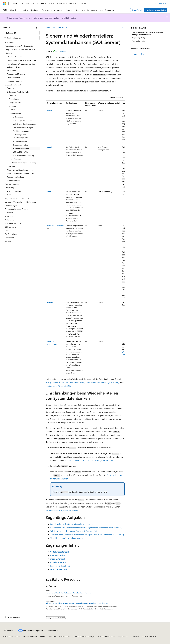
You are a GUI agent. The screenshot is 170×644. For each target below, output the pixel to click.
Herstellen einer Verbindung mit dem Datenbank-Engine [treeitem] (21, 65)
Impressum (123, 636)
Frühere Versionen (30, 636)
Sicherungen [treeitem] (18, 117)
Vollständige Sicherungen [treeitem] (23, 120)
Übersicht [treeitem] (11, 88)
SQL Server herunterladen (156, 10)
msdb (49, 192)
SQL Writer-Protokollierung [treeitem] (24, 156)
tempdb (50, 302)
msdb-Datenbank (58, 559)
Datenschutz (64, 636)
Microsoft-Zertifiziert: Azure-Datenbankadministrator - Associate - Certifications (77, 603)
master (49, 110)
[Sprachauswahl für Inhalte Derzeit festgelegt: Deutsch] (9, 630)
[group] (85, 238)
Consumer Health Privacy (83, 636)
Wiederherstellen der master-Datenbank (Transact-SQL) (89, 460)
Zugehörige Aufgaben (140, 38)
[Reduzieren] (36, 28)
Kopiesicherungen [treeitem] (20, 141)
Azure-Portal (137, 10)
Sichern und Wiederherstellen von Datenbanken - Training (68, 593)
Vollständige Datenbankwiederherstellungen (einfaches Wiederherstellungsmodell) (86, 528)
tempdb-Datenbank (59, 569)
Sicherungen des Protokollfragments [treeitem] (20, 136)
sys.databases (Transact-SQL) (58, 386)
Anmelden (163, 3)
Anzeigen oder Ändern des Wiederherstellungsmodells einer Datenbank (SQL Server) (82, 382)
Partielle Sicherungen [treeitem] (21, 131)
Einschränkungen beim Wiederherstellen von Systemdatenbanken (148, 33)
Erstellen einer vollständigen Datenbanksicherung (72, 524)
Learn (48, 27)
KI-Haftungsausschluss (12, 636)
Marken (135, 636)
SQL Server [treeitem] (9, 42)
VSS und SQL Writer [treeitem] (21, 152)
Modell (49, 147)
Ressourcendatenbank (55, 226)
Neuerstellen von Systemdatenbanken (62, 510)
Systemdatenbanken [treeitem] (21, 148)
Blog (42, 636)
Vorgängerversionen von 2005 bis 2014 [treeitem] (20, 50)
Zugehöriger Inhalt (139, 41)
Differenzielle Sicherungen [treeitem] (23, 128)
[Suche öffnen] (156, 3)
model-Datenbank (58, 562)
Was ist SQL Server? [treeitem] (15, 57)
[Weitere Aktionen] (122, 28)
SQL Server (63, 27)
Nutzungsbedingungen (107, 636)
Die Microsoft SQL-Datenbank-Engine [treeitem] (22, 60)
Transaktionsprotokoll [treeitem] (21, 145)
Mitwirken (52, 636)
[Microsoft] (5, 3)
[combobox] (21, 33)
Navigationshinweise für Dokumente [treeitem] (19, 46)
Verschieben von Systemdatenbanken (67, 538)
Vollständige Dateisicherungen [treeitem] (25, 124)
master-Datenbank (58, 555)
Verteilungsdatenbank (60, 552)
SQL (54, 27)
